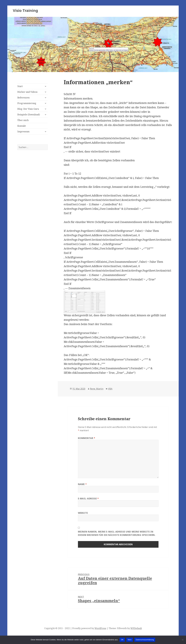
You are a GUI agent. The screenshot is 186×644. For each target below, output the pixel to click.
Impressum (23, 132)
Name (82, 484)
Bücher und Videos (27, 92)
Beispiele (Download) (29, 115)
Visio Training (25, 10)
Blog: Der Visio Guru (28, 109)
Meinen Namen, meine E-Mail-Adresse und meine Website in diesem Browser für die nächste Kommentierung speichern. (117, 533)
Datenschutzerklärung (145, 640)
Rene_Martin (97, 389)
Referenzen (23, 98)
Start (20, 86)
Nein (130, 640)
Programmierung (27, 103)
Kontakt (22, 126)
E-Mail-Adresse (88, 499)
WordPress (100, 628)
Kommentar (87, 438)
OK (122, 640)
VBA (110, 389)
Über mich (23, 120)
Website (83, 513)
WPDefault (136, 628)
